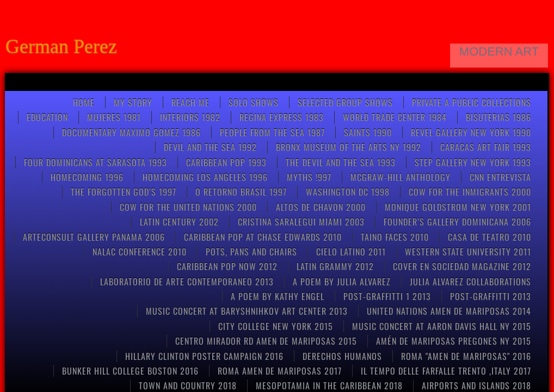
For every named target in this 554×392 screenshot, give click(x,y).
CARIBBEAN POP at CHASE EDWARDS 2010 (263, 237)
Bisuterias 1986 (498, 117)
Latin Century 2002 (179, 222)
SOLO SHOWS (254, 102)
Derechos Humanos (342, 356)
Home (84, 102)
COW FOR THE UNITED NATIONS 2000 (188, 207)
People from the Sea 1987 (272, 132)
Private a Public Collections (472, 102)
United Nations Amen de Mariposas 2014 (449, 311)
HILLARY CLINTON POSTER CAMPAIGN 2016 (204, 356)
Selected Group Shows (345, 102)
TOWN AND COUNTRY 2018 (188, 385)
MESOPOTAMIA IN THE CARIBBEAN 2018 (329, 385)
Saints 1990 (368, 132)
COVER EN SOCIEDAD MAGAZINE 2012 (462, 266)
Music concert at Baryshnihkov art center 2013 (247, 311)
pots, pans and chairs (251, 252)
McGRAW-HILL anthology (401, 177)
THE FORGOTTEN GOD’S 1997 (124, 192)
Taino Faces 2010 (395, 237)
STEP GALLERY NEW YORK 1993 (473, 162)
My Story (133, 102)
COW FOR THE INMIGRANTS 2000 (470, 192)
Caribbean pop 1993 (226, 162)
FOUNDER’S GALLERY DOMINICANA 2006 (457, 222)
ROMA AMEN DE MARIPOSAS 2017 (280, 371)
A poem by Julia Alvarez (342, 281)
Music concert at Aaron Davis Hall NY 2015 (442, 326)
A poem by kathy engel (278, 296)
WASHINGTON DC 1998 (348, 192)
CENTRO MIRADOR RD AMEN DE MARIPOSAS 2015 (266, 341)
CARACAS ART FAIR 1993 (486, 147)
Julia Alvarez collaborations (470, 281)
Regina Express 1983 (282, 117)
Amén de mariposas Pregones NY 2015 (454, 341)
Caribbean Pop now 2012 (227, 266)
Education (47, 117)
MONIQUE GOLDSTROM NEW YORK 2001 (458, 207)
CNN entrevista (500, 177)
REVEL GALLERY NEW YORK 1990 (471, 132)
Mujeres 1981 (114, 117)
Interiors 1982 (190, 117)
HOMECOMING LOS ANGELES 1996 (205, 177)
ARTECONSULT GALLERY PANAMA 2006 (94, 237)
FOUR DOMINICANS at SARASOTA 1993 (96, 162)
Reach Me (190, 102)
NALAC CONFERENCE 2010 (140, 252)
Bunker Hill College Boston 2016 (130, 371)
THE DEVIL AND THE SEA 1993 (341, 162)
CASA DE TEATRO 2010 (490, 237)
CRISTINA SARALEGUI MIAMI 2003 (301, 222)
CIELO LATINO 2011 (351, 252)
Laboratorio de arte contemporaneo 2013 (187, 281)
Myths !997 (309, 177)
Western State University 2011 (468, 252)
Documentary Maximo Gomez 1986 (131, 132)
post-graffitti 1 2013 (387, 296)
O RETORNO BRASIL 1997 (241, 192)
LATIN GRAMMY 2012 (335, 266)
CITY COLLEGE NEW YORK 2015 (276, 326)
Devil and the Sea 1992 (210, 147)
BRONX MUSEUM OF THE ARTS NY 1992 (349, 147)
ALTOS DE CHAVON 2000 (321, 207)
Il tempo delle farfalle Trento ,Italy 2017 (446, 371)
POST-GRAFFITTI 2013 (491, 296)
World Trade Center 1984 (395, 117)
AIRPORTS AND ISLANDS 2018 (476, 385)
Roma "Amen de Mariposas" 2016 (466, 356)
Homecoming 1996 (87, 177)
